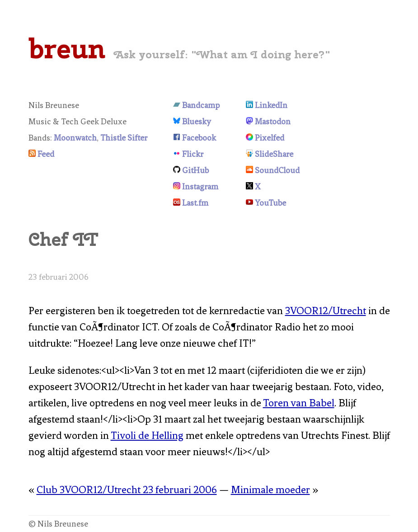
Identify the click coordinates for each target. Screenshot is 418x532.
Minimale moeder (270, 490)
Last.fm (195, 203)
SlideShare (274, 154)
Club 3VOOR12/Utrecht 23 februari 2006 (127, 490)
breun (67, 48)
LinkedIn (271, 105)
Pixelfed (270, 138)
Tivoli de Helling (147, 435)
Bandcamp (201, 105)
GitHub (195, 170)
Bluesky (197, 122)
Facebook (199, 138)
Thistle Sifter (124, 138)
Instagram (200, 187)
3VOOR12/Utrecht (326, 311)
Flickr (193, 154)
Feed (46, 154)
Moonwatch (75, 138)
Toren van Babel (299, 403)
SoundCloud (277, 170)
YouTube (270, 203)
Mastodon (273, 122)
